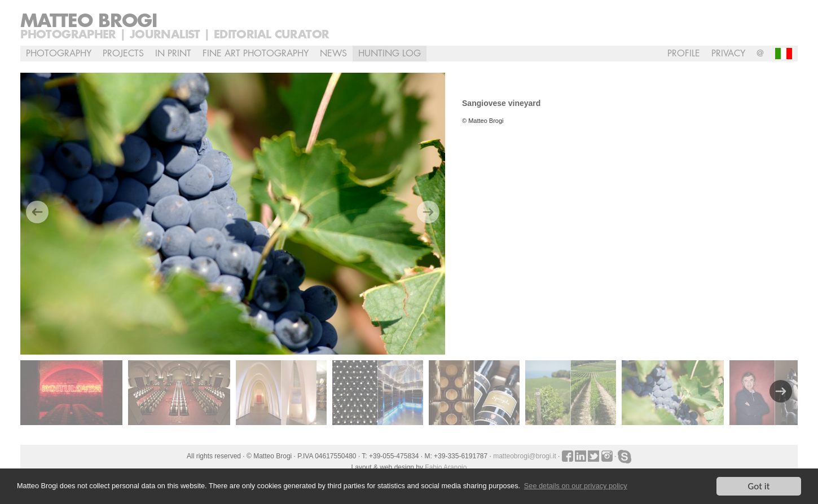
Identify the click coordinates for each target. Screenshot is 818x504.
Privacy (728, 54)
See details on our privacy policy (576, 486)
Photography (59, 54)
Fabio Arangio (446, 467)
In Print (173, 54)
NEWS (333, 54)
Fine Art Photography (256, 54)
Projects (123, 54)
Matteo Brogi (89, 21)
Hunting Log (390, 54)
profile (684, 54)
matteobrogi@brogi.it (525, 456)
